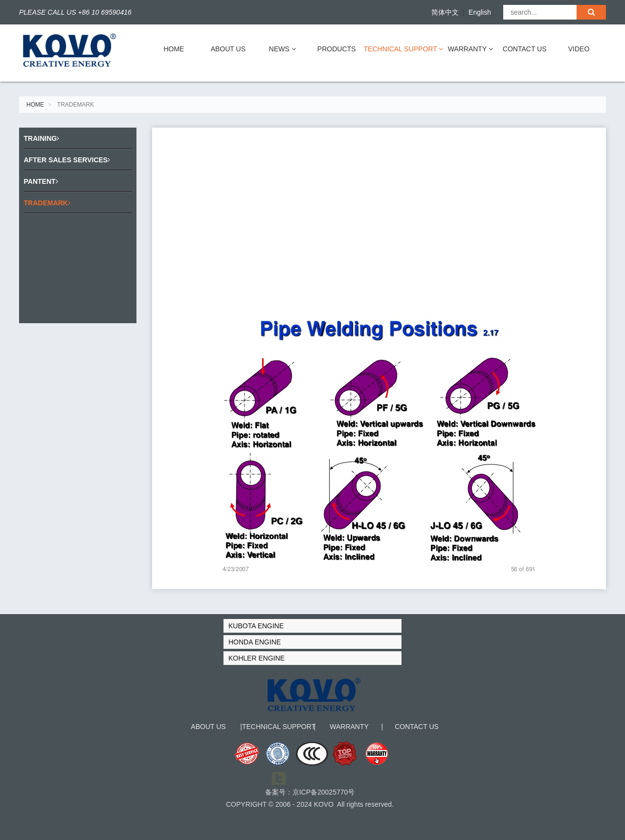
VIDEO (579, 49)
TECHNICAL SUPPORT (404, 49)
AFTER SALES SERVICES (67, 160)
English (480, 12)
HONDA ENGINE (255, 642)
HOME (174, 49)
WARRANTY (470, 49)
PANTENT (41, 181)
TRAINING (42, 138)
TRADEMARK (47, 203)
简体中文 (445, 12)
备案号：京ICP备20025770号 (310, 799)
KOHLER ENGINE (257, 658)
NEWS (282, 49)
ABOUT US (228, 49)
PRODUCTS (337, 49)
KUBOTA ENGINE (256, 626)
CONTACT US (525, 49)
